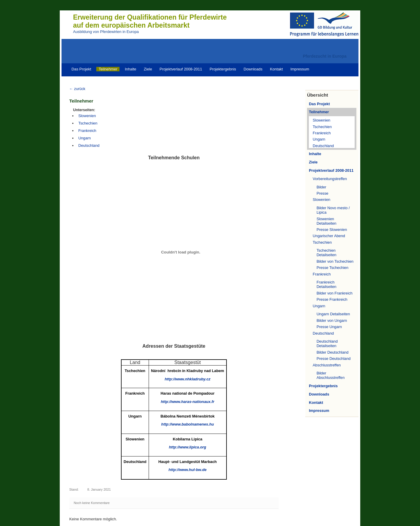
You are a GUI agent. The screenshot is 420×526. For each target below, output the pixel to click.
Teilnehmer (108, 69)
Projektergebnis (223, 69)
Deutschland (323, 146)
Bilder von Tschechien (335, 261)
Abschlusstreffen (327, 365)
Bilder (321, 187)
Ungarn (319, 139)
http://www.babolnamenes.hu (187, 424)
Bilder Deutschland (332, 352)
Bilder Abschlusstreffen (331, 375)
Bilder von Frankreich (335, 293)
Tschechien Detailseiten (327, 253)
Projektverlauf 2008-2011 (181, 69)
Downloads (253, 69)
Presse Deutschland (334, 359)
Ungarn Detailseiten (333, 314)
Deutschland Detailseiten (327, 344)
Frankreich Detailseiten (327, 284)
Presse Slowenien (332, 230)
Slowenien (321, 120)
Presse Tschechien (332, 268)
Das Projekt (81, 69)
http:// (187, 447)
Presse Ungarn (329, 327)
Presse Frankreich (332, 299)
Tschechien (322, 127)
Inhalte (130, 69)
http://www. (188, 402)
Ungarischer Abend (329, 236)
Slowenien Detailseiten (327, 221)
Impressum (300, 69)
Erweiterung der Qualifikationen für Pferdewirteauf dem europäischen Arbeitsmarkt (150, 21)
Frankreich (322, 133)
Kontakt (276, 69)
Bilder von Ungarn (332, 321)
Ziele (148, 69)
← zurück (77, 89)
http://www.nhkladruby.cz (188, 379)
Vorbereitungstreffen (330, 179)
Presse (323, 193)
